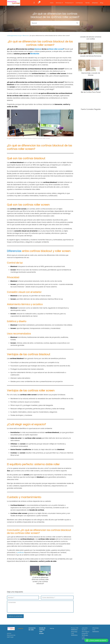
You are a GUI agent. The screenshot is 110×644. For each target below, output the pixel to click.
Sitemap (52, 628)
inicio (52, 3)
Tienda (87, 3)
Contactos (79, 3)
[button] (96, 640)
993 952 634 (35, 54)
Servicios (59, 3)
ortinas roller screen (55, 49)
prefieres (20, 552)
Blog (102, 3)
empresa (95, 3)
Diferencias (14, 251)
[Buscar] (77, 22)
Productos (69, 3)
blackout (38, 49)
